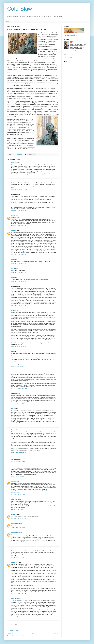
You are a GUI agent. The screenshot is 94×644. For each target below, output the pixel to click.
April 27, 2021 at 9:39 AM (17, 544)
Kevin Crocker (15, 599)
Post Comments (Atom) (19, 636)
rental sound (23, 491)
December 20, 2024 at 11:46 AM (19, 627)
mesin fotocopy (15, 491)
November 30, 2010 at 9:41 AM (19, 255)
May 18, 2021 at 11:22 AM (18, 558)
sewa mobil (14, 457)
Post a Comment (14, 630)
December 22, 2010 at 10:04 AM (19, 389)
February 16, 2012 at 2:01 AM (18, 494)
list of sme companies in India (21, 551)
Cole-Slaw (20, 9)
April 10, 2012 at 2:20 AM (17, 509)
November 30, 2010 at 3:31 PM (19, 281)
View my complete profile (70, 51)
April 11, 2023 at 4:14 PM (17, 618)
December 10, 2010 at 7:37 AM (19, 306)
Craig (13, 430)
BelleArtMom (15, 163)
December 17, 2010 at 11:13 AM (19, 366)
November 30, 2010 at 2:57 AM (19, 226)
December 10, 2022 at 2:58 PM (19, 594)
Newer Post (10, 633)
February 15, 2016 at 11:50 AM (19, 518)
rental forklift (15, 499)
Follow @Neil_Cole (69, 57)
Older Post (56, 633)
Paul (12, 351)
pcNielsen (14, 311)
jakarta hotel (46, 491)
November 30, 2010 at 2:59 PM (19, 272)
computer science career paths (19, 536)
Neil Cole (14, 268)
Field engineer (15, 523)
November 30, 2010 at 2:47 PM (19, 263)
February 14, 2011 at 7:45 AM (18, 461)
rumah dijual (29, 491)
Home (7, 21)
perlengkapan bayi (38, 491)
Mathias (13, 216)
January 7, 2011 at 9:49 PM (18, 404)
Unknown (14, 231)
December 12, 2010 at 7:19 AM (19, 347)
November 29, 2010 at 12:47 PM (19, 190)
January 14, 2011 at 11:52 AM (18, 452)
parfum (18, 492)
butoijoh (13, 481)
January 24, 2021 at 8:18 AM (18, 527)
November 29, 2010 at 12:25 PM (19, 176)
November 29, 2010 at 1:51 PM (19, 211)
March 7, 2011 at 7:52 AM (17, 476)
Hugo (13, 259)
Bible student (15, 562)
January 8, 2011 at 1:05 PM (18, 425)
